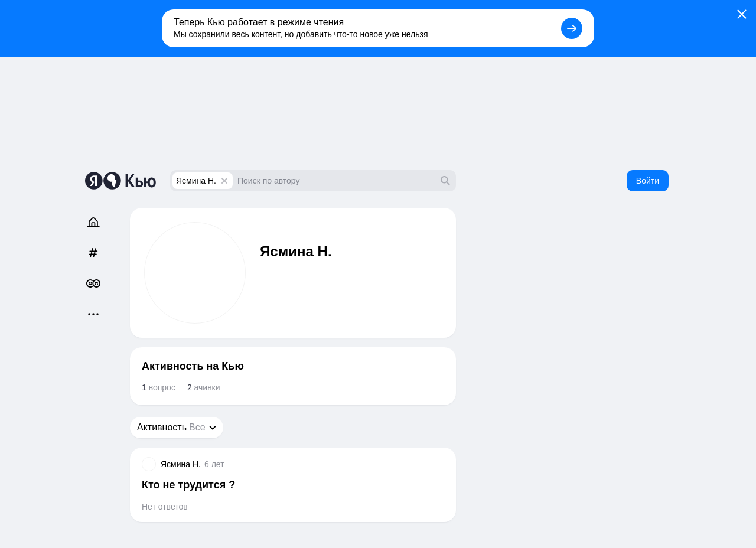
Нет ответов (165, 507)
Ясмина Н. (196, 181)
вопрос (159, 387)
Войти (648, 181)
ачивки (204, 387)
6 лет (214, 464)
